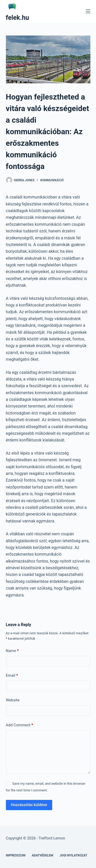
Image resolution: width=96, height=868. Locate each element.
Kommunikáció (52, 180)
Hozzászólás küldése (29, 805)
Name (12, 651)
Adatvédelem (42, 855)
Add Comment (20, 725)
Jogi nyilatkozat (73, 855)
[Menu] (88, 11)
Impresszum (16, 855)
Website (13, 700)
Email (12, 676)
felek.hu (18, 18)
